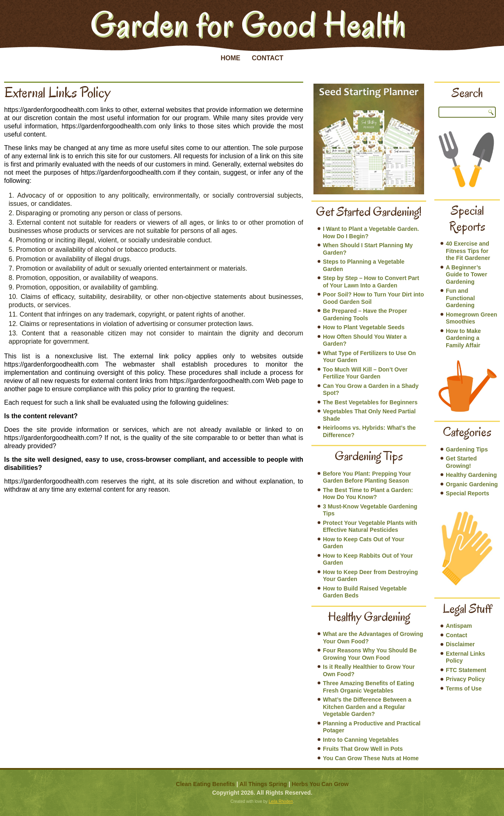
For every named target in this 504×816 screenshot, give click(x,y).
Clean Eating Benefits (205, 784)
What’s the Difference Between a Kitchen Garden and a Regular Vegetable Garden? (367, 707)
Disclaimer (460, 644)
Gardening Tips (467, 449)
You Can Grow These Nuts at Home (371, 758)
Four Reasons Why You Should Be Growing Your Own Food (370, 654)
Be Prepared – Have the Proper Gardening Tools (365, 315)
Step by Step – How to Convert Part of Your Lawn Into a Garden (371, 282)
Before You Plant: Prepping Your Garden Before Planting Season (367, 477)
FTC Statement (466, 670)
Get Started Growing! (461, 462)
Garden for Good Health (248, 24)
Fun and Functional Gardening (460, 298)
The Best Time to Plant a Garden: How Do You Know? (368, 494)
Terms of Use (464, 688)
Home (230, 58)
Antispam (459, 626)
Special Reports (468, 493)
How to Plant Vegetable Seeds (364, 327)
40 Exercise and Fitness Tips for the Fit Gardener (468, 251)
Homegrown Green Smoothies (471, 318)
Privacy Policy (465, 679)
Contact (267, 58)
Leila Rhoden (281, 801)
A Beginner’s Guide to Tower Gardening (467, 275)
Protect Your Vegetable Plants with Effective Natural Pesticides (370, 527)
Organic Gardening (472, 484)
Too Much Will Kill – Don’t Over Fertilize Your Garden (365, 373)
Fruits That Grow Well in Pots (363, 749)
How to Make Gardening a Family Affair (463, 338)
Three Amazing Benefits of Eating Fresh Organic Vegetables (369, 687)
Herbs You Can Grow (320, 784)
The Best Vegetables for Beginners (370, 402)
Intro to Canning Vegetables (361, 740)
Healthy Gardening (471, 475)
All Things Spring (263, 784)
